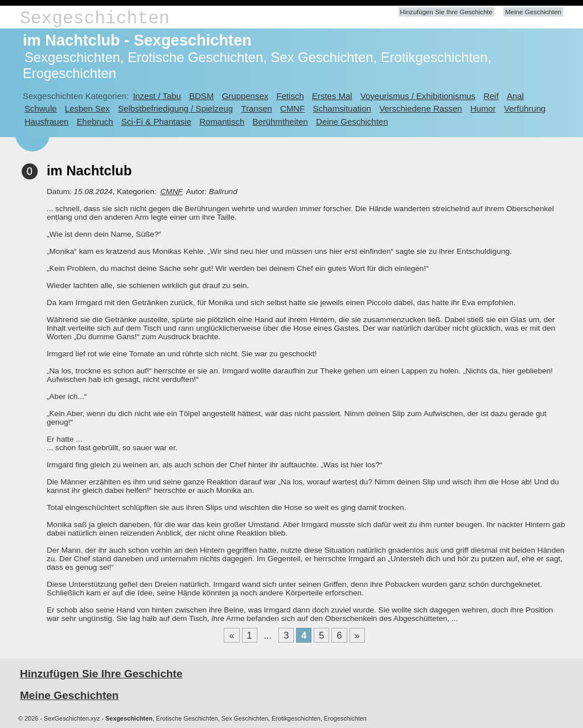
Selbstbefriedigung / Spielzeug (175, 108)
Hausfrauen (46, 122)
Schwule (41, 108)
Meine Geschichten (533, 12)
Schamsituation (342, 108)
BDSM (201, 96)
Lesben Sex (87, 108)
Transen (256, 108)
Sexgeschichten (95, 18)
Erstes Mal (332, 96)
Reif (491, 96)
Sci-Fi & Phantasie (156, 122)
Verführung (525, 108)
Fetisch (290, 96)
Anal (515, 96)
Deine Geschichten (352, 122)
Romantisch (222, 122)
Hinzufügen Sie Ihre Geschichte (446, 12)
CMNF (292, 108)
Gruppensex (245, 96)
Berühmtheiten (280, 122)
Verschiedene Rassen (420, 108)
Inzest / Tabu (157, 96)
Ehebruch (95, 122)
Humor (483, 108)
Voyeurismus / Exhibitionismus (418, 96)
